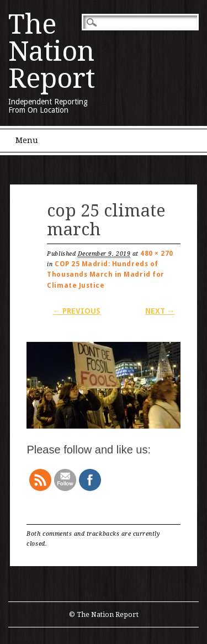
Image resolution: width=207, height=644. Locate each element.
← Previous (76, 311)
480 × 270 (157, 254)
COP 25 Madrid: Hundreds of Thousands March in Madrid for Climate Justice (105, 275)
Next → (160, 311)
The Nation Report (52, 51)
